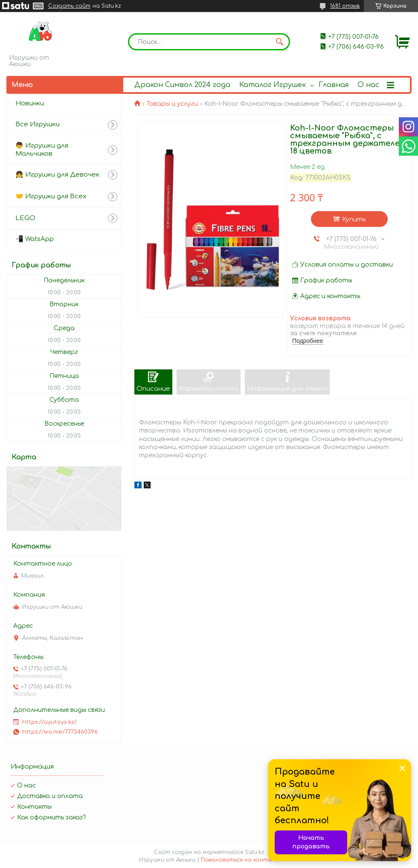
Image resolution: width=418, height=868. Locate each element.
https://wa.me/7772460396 (60, 732)
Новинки (30, 103)
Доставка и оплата (50, 796)
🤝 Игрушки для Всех (51, 196)
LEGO (25, 218)
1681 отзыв (345, 6)
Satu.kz (255, 852)
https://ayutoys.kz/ (49, 722)
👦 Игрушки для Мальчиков (42, 150)
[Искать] (279, 42)
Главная (334, 85)
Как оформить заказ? (51, 817)
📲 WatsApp (35, 239)
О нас (368, 85)
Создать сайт (69, 6)
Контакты (34, 807)
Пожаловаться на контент (240, 860)
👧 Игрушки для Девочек (57, 175)
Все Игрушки (38, 124)
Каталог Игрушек (273, 85)
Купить (354, 219)
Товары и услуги (172, 104)
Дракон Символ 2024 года (182, 85)
